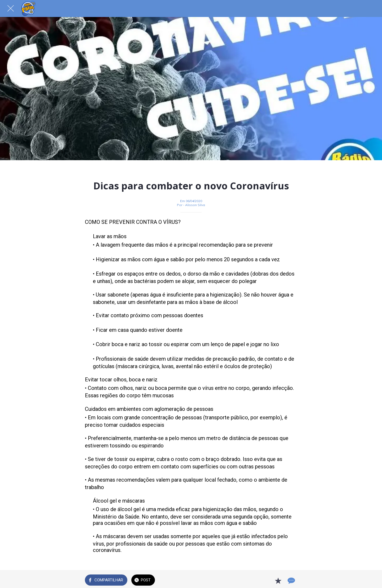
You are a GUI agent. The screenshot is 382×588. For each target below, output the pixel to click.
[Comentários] (291, 581)
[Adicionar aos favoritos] (278, 581)
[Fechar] (11, 8)
